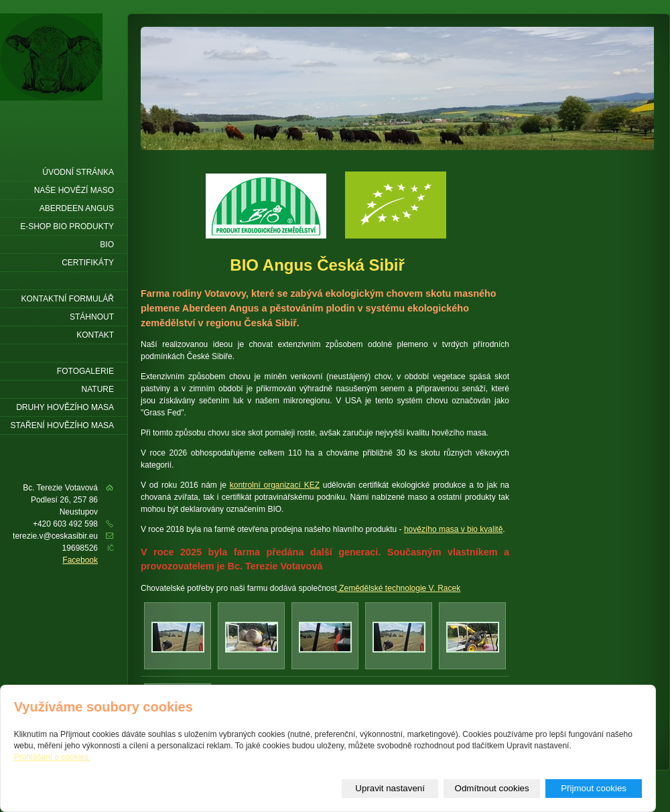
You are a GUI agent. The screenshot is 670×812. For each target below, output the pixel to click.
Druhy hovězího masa (65, 407)
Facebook (80, 560)
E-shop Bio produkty (67, 226)
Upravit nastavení (390, 788)
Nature (98, 389)
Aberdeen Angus (77, 208)
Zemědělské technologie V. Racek (399, 588)
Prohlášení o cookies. (53, 757)
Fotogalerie (85, 371)
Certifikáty (88, 263)
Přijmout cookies (594, 788)
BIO (107, 245)
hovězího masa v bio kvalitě (453, 529)
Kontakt (95, 335)
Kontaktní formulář (68, 299)
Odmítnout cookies (492, 788)
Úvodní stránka (78, 172)
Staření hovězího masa (62, 425)
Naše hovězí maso (74, 190)
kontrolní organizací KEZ (275, 485)
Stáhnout (92, 317)
